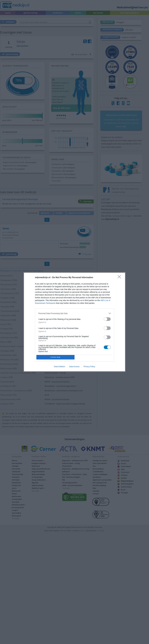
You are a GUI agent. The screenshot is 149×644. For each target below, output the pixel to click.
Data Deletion (60, 367)
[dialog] (74, 322)
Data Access (74, 367)
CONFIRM (55, 357)
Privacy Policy (89, 367)
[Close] (120, 278)
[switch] (107, 319)
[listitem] (74, 313)
